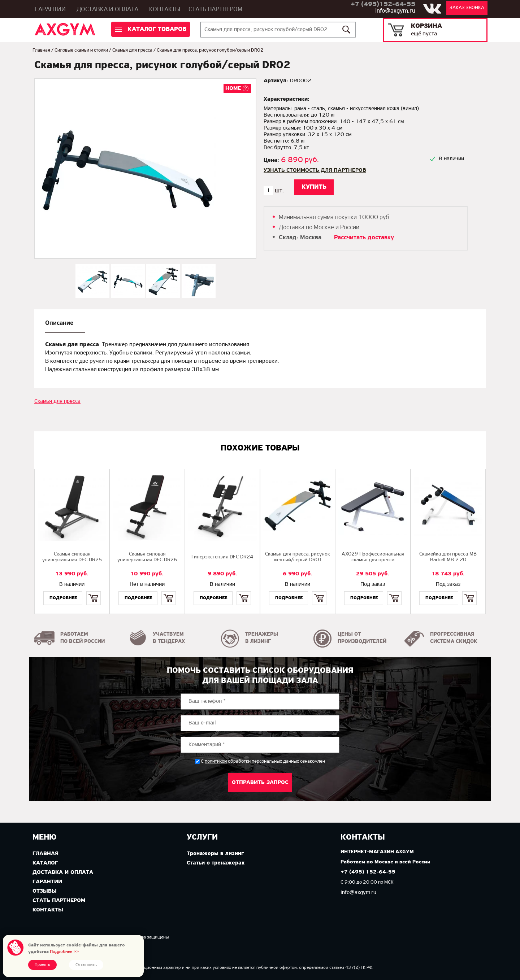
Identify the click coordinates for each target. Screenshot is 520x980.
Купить (93, 592)
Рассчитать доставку (364, 238)
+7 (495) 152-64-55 (368, 872)
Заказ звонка (467, 8)
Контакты (165, 10)
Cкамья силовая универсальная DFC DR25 (72, 557)
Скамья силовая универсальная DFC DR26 (147, 557)
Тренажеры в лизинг (215, 854)
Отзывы (45, 891)
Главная (41, 50)
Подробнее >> (64, 952)
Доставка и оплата (107, 10)
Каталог (45, 863)
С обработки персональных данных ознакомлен (263, 761)
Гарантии (50, 10)
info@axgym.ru (395, 11)
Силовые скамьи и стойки (81, 50)
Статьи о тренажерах (216, 863)
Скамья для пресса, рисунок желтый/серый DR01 (298, 557)
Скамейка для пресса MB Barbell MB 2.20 (448, 557)
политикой (216, 762)
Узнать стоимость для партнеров (315, 170)
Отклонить (86, 965)
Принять (42, 965)
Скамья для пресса (132, 50)
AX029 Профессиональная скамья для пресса (373, 557)
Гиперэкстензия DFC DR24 (222, 557)
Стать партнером (215, 10)
